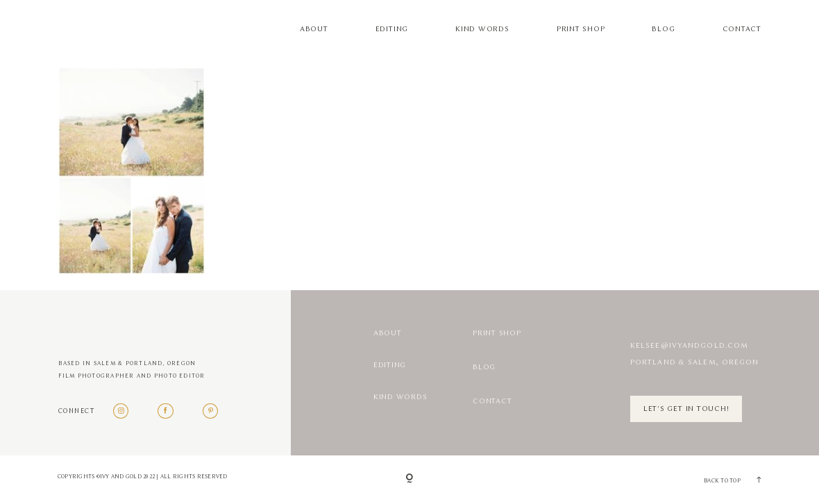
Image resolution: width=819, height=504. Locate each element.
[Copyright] (409, 480)
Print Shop (581, 29)
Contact (742, 29)
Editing (392, 29)
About (314, 29)
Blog (663, 29)
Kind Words (482, 29)
